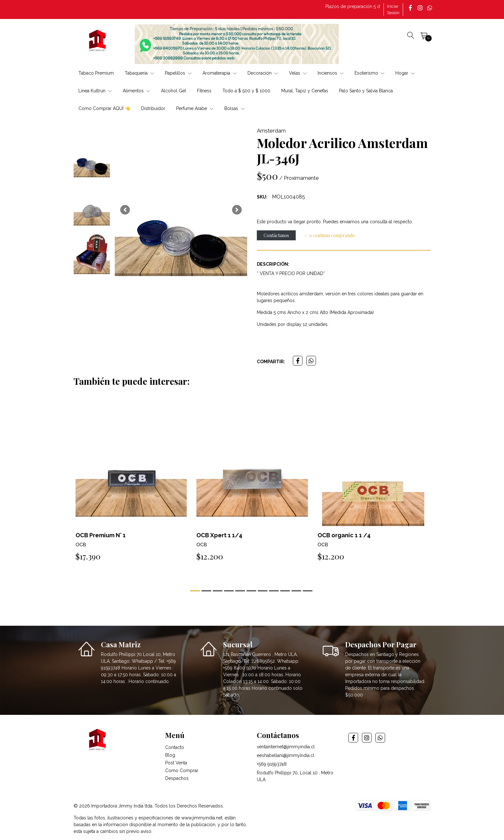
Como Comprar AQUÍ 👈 (104, 108)
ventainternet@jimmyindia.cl (286, 747)
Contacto (175, 747)
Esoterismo (369, 73)
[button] (125, 210)
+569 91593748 (272, 764)
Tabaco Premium (96, 73)
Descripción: (273, 264)
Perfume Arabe (195, 108)
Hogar (405, 73)
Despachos (177, 778)
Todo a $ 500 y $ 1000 (246, 91)
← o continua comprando (329, 235)
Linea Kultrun (95, 91)
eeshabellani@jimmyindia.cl (286, 755)
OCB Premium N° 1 (101, 535)
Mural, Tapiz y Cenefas (305, 91)
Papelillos (178, 73)
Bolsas (234, 108)
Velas (298, 73)
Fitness (204, 91)
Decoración (263, 73)
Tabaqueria (139, 73)
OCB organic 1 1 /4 (344, 535)
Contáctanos (276, 235)
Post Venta (176, 763)
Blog (170, 755)
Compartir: (271, 362)
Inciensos (331, 73)
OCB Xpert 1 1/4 (219, 535)
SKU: (262, 197)
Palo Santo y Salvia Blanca (366, 91)
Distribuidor (153, 108)
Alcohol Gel (174, 91)
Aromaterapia (220, 73)
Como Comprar (182, 771)
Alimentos (136, 91)
